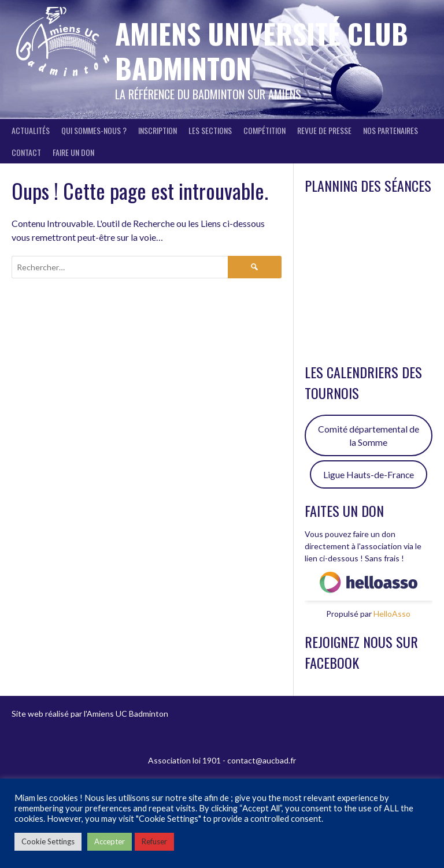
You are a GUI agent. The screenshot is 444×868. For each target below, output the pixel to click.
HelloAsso (392, 614)
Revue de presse (324, 130)
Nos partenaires (391, 130)
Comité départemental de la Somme (369, 436)
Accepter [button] (110, 841)
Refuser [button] (154, 841)
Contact (26, 152)
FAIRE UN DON (73, 152)
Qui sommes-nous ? (94, 130)
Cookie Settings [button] (48, 841)
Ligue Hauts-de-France (369, 474)
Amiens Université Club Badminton (262, 51)
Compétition (264, 130)
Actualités (31, 130)
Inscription (158, 130)
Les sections (210, 130)
